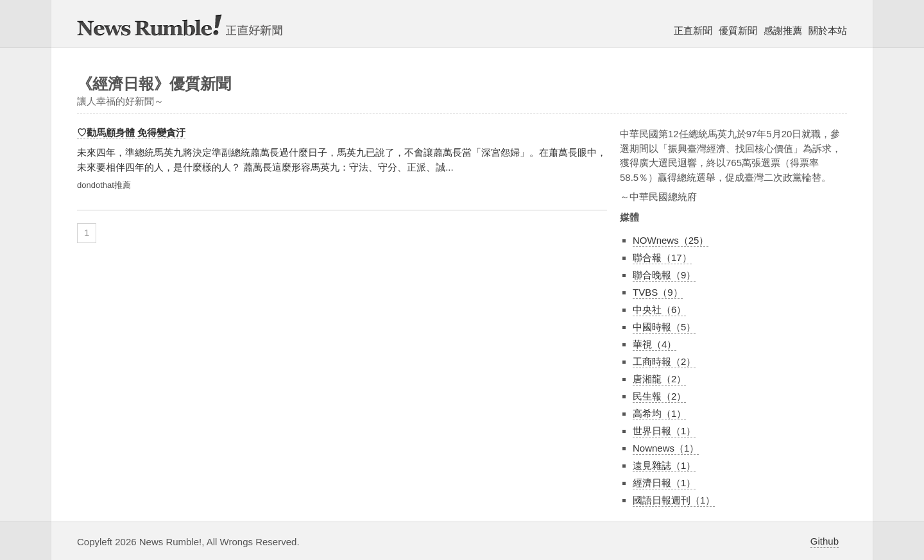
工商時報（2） (664, 361)
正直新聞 (693, 30)
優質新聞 (738, 30)
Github (825, 541)
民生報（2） (659, 396)
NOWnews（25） (671, 240)
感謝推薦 (783, 30)
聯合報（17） (662, 258)
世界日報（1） (664, 431)
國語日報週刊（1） (674, 500)
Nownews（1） (666, 448)
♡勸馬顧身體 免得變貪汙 (131, 132)
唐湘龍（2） (659, 379)
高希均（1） (659, 413)
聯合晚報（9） (664, 275)
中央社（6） (659, 310)
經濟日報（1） (664, 483)
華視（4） (654, 344)
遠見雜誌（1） (664, 465)
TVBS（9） (658, 292)
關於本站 (828, 30)
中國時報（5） (664, 327)
